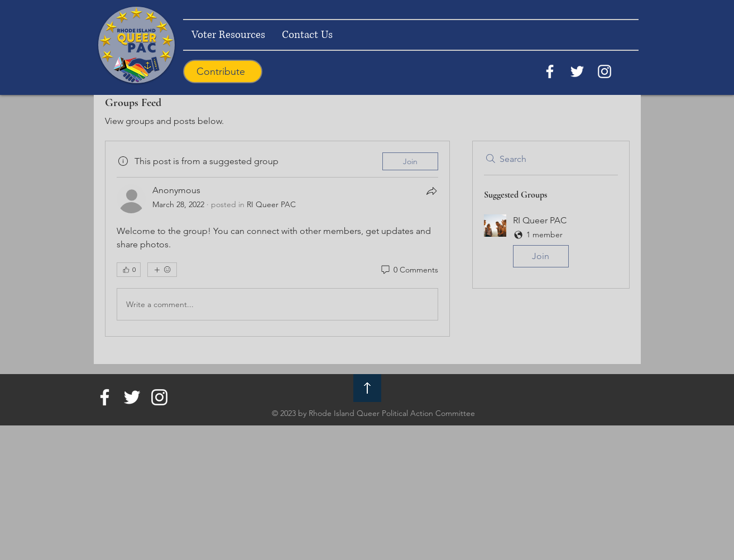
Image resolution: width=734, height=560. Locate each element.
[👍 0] (129, 270)
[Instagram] (605, 71)
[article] (277, 239)
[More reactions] (162, 270)
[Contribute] (223, 71)
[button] (551, 243)
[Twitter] (577, 71)
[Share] (431, 191)
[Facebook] (550, 71)
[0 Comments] (409, 270)
